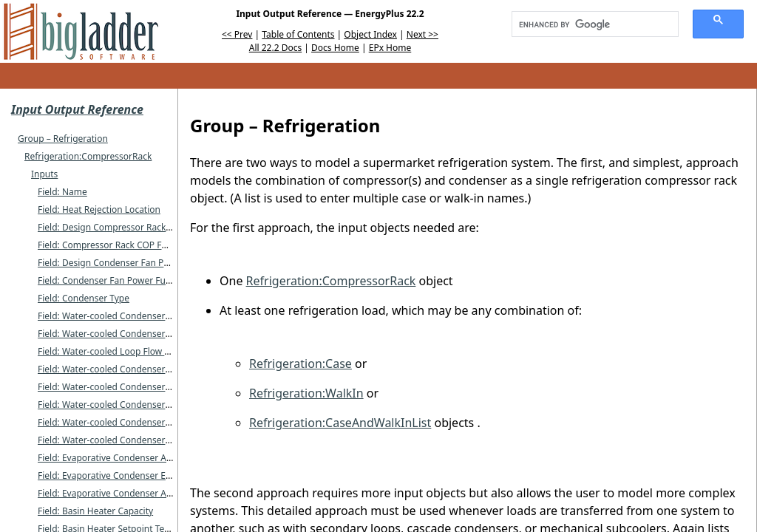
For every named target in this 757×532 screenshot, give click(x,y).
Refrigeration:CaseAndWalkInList (340, 423)
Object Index (370, 34)
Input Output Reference (77, 109)
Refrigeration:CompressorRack (88, 156)
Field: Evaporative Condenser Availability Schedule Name (155, 458)
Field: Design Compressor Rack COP (112, 227)
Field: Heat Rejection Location (99, 209)
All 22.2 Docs (275, 48)
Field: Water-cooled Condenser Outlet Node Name (142, 334)
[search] (590, 24)
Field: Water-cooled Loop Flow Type (111, 351)
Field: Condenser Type (84, 298)
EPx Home (390, 48)
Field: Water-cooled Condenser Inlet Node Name (138, 316)
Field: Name (62, 192)
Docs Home (335, 48)
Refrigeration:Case (301, 364)
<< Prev (237, 34)
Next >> (422, 34)
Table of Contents (298, 34)
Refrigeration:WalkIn (306, 393)
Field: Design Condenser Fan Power (111, 263)
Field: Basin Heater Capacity (95, 511)
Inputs (44, 174)
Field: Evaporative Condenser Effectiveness (126, 475)
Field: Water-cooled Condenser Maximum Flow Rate (145, 405)
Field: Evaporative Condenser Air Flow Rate (126, 493)
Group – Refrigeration (63, 139)
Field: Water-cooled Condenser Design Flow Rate (138, 387)
